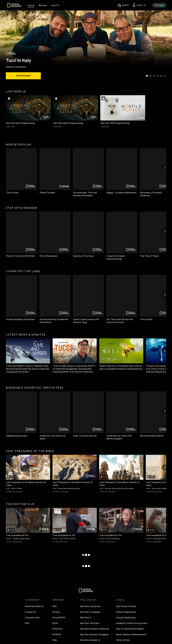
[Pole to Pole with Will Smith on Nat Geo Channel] (21, 235)
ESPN (55, 624)
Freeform (57, 629)
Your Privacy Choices (126, 607)
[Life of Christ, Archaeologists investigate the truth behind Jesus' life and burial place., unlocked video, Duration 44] (28, 474)
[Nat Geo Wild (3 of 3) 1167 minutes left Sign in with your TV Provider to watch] (123, 111)
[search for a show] (123, 5)
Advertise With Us (35, 607)
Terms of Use (122, 640)
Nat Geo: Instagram (89, 612)
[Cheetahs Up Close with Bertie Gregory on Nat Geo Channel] (122, 416)
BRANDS (58, 600)
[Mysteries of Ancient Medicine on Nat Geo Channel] (155, 173)
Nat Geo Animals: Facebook (94, 629)
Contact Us (31, 612)
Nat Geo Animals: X (89, 640)
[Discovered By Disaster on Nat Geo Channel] (155, 414)
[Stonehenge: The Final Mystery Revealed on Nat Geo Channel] (88, 173)
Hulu (54, 640)
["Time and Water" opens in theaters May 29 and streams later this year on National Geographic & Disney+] (28, 356)
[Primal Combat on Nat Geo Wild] (55, 171)
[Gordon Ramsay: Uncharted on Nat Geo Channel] (21, 298)
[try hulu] (159, 5)
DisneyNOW (59, 618)
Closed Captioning (125, 618)
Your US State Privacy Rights (130, 629)
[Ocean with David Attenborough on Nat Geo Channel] (122, 236)
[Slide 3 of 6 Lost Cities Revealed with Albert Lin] (154, 76)
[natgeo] (14, 6)
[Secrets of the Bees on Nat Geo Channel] (88, 235)
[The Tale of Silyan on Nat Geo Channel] (155, 235)
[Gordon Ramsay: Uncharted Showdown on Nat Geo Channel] (55, 299)
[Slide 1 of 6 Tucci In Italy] (147, 76)
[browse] (43, 5)
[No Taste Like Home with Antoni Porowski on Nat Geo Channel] (122, 299)
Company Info (33, 618)
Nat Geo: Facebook (89, 607)
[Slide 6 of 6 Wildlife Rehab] (164, 76)
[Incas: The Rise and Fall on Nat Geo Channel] (88, 414)
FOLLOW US (87, 600)
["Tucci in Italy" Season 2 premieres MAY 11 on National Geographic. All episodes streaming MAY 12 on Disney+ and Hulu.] (75, 356)
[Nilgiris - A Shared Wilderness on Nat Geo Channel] (122, 171)
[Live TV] (55, 5)
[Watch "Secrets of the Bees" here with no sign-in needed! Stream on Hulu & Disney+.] (121, 354)
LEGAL (120, 600)
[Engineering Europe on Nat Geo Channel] (21, 414)
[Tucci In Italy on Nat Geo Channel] (21, 171)
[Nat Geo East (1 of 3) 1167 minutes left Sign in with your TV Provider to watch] (28, 111)
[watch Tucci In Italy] (23, 76)
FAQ (27, 624)
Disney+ (56, 612)
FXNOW (57, 635)
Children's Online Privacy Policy (131, 624)
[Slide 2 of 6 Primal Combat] (150, 76)
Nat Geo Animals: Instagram (94, 635)
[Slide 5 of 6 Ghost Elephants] (161, 76)
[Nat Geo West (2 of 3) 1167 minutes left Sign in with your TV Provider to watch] (76, 111)
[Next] (164, 168)
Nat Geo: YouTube (89, 624)
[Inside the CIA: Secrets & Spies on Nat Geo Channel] (55, 416)
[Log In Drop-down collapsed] (139, 5)
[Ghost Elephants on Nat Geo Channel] (55, 235)
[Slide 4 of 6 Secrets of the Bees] (157, 76)
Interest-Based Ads (126, 612)
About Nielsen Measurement (131, 635)
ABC (54, 607)
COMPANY (33, 600)
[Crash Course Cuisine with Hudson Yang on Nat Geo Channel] (88, 299)
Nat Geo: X (85, 618)
